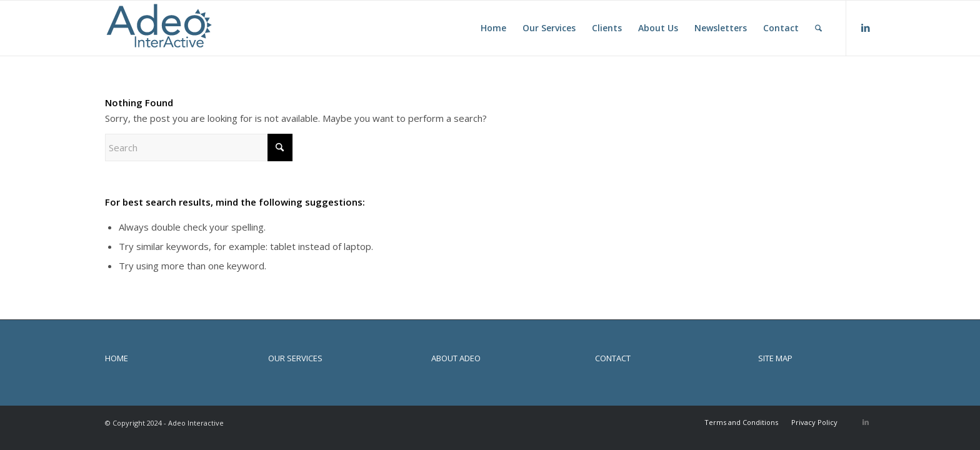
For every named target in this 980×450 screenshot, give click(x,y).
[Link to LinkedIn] (866, 27)
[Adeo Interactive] (159, 28)
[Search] (818, 28)
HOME (117, 358)
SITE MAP (775, 358)
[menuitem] (493, 28)
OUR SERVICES (295, 358)
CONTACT (613, 358)
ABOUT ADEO (456, 358)
